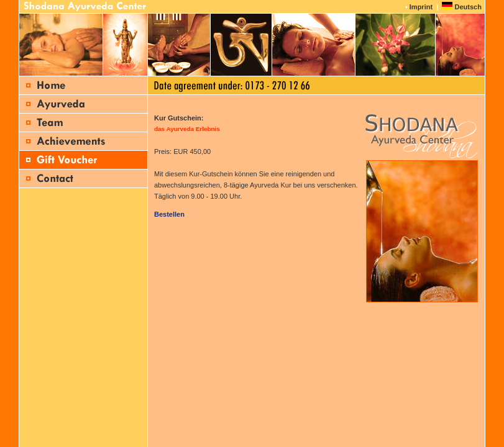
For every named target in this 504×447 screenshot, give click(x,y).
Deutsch (468, 7)
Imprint (421, 7)
